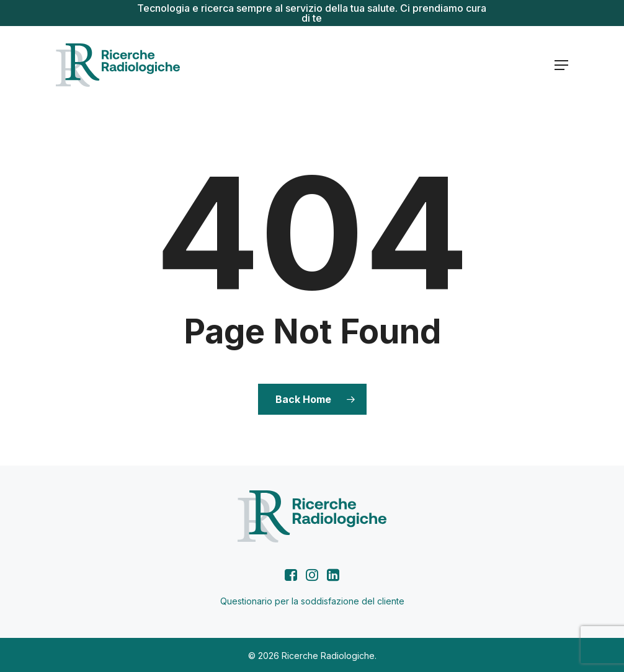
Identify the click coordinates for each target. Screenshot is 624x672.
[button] (561, 65)
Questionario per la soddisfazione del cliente (312, 601)
